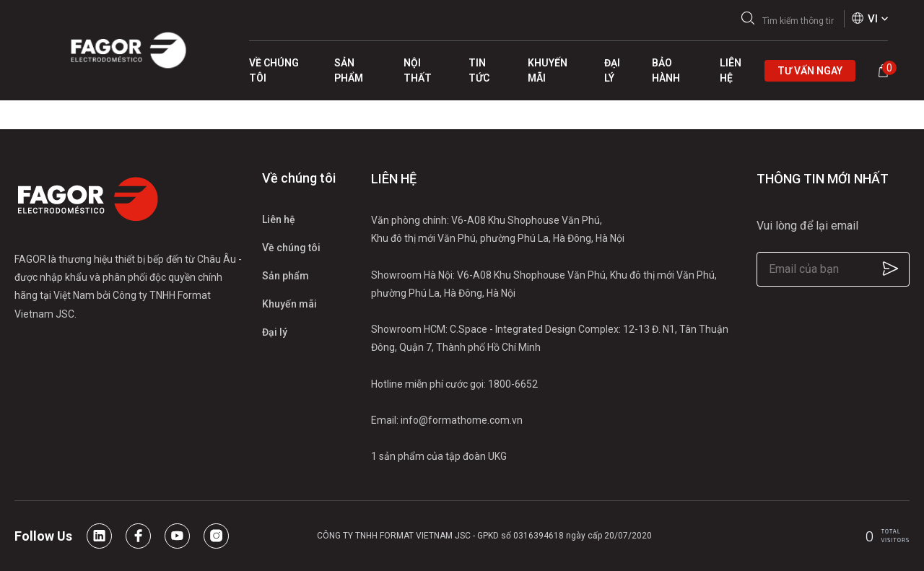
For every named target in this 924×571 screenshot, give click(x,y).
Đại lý (275, 332)
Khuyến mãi (289, 304)
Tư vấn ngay (810, 71)
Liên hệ (279, 219)
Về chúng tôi (291, 248)
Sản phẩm (286, 276)
